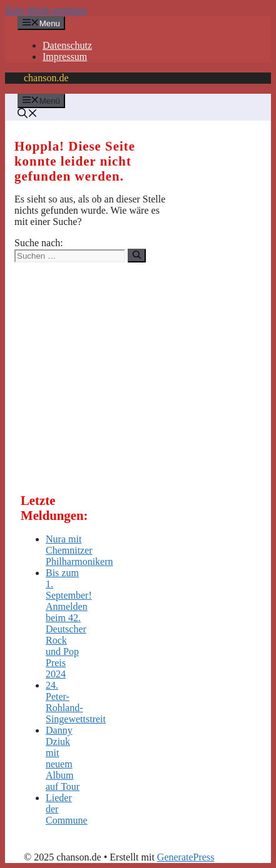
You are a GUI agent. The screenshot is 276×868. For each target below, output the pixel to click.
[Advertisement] (115, 379)
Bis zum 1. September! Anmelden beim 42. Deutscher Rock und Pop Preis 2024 (69, 623)
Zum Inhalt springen (46, 10)
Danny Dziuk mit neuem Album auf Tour (63, 758)
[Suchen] (137, 256)
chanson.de (46, 78)
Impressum (65, 57)
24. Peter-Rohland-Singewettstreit (76, 702)
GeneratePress (186, 857)
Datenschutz (67, 45)
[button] (28, 115)
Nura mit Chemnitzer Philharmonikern (79, 550)
